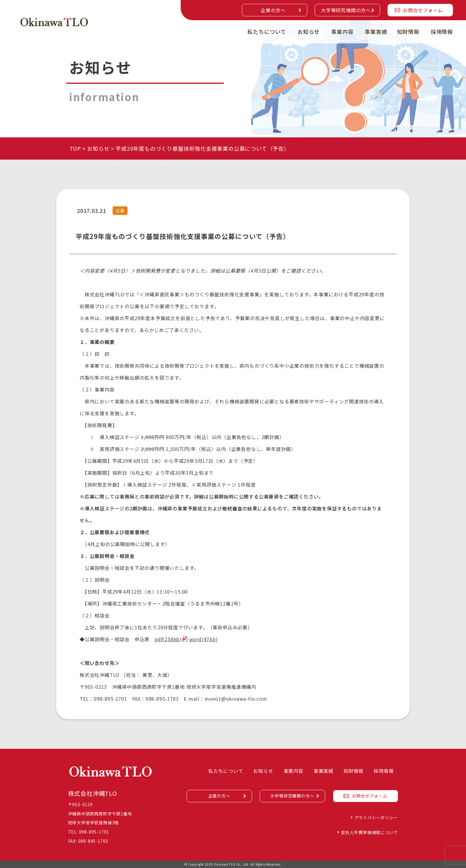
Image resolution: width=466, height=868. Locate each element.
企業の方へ (273, 10)
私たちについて (267, 32)
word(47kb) (204, 639)
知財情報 (408, 32)
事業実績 (376, 32)
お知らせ (309, 32)
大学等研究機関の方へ (346, 10)
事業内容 (342, 32)
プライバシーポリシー (376, 817)
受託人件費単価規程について (369, 832)
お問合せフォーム (423, 10)
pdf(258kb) (168, 639)
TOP (75, 148)
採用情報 (442, 32)
